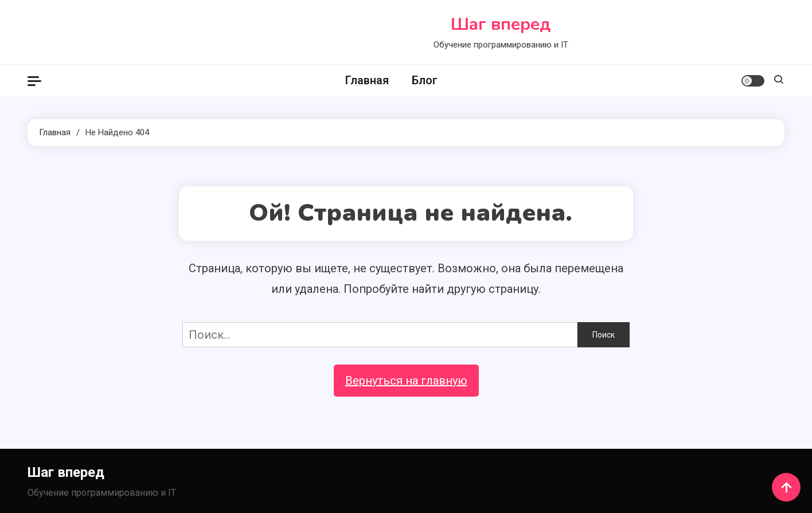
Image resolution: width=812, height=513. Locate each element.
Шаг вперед (501, 24)
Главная (367, 80)
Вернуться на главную (406, 381)
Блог (425, 80)
